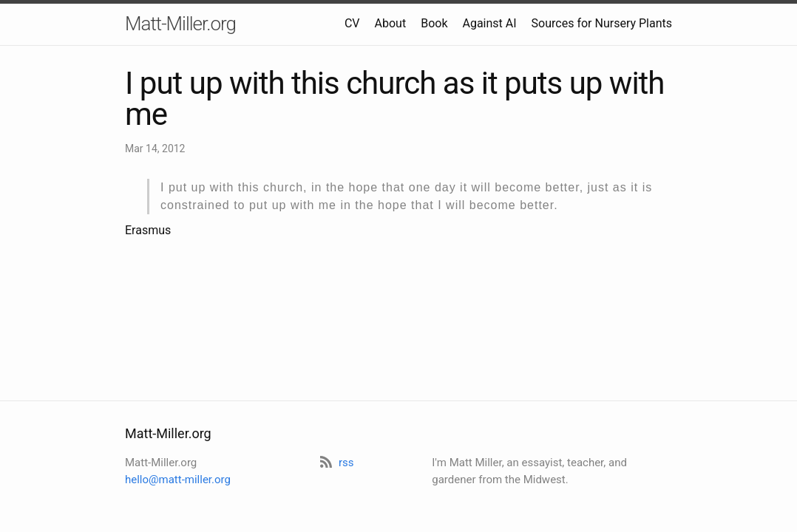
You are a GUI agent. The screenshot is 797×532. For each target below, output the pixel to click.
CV (352, 23)
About (391, 23)
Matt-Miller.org (180, 24)
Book (434, 23)
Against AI (489, 23)
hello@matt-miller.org (178, 480)
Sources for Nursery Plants (602, 23)
